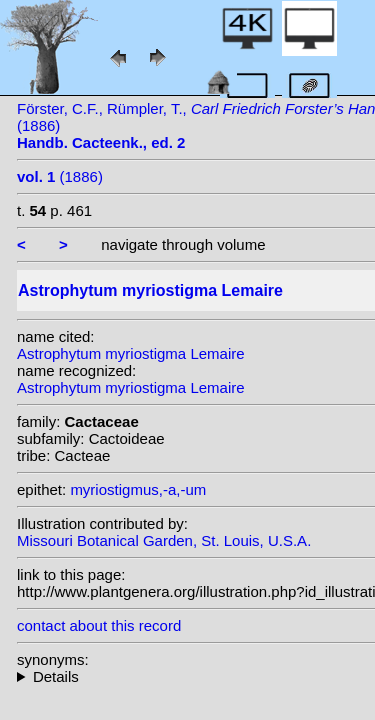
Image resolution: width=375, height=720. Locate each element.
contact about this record (99, 625)
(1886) (60, 176)
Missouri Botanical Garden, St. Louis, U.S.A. (164, 540)
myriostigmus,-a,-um (138, 489)
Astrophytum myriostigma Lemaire (131, 353)
